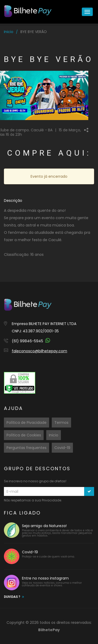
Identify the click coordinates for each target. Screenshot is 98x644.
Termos (61, 423)
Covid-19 (62, 448)
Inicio (9, 32)
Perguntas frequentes (27, 448)
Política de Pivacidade (27, 423)
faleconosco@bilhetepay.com (39, 351)
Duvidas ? (12, 597)
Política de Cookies (24, 435)
